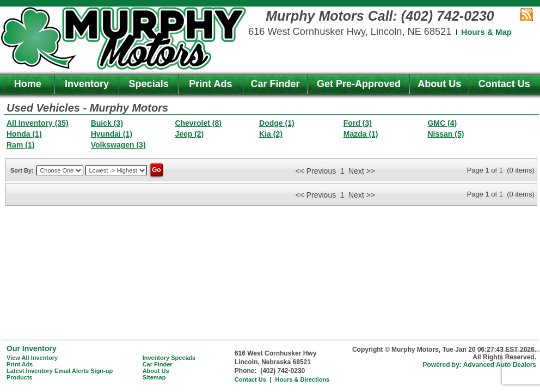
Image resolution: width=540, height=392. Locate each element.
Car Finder (275, 84)
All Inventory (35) (38, 123)
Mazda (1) (361, 134)
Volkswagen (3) (118, 145)
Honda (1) (24, 134)
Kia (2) (271, 134)
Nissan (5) (446, 134)
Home (28, 84)
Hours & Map (486, 32)
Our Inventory (32, 348)
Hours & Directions (303, 379)
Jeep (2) (189, 134)
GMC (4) (442, 123)
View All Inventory (32, 358)
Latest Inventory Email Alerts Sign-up (60, 371)
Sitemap (154, 377)
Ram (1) (20, 145)
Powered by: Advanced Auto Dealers (480, 365)
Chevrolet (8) (198, 123)
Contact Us (504, 84)
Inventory (87, 84)
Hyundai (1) (112, 134)
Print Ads (210, 84)
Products (20, 377)
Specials (149, 84)
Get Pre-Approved (359, 84)
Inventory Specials (169, 358)
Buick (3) (107, 123)
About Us (439, 84)
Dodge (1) (277, 123)
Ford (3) (358, 123)
